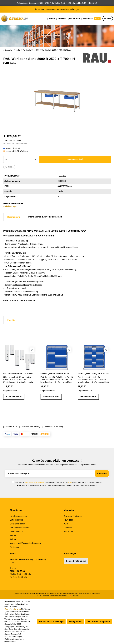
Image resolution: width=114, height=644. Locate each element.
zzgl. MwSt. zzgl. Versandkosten (15, 143)
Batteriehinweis (17, 520)
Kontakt (13, 535)
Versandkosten (52, 593)
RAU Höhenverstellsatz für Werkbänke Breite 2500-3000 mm (20, 373)
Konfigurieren (75, 622)
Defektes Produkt (17, 524)
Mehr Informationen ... (13, 609)
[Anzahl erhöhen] (35, 159)
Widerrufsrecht (16, 532)
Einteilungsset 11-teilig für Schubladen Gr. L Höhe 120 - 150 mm (94, 373)
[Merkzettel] (61, 19)
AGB (70, 482)
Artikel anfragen (10, 206)
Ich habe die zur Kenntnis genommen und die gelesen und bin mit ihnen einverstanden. (59, 482)
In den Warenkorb (75, 159)
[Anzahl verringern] (6, 159)
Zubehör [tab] (11, 320)
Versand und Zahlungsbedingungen (25, 543)
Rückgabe (14, 547)
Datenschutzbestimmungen (35, 482)
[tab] (14, 217)
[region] (57, 101)
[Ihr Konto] (74, 19)
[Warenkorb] (91, 19)
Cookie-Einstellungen (76, 561)
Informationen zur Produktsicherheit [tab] (45, 217)
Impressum (69, 532)
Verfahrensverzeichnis (20, 528)
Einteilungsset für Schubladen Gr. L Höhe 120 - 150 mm (57, 373)
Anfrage (13, 539)
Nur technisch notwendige (51, 622)
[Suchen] (51, 19)
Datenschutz (69, 528)
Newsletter (68, 520)
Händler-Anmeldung (19, 516)
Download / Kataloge (73, 516)
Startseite (8, 50)
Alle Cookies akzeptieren (98, 622)
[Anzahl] (21, 159)
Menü (108, 19)
